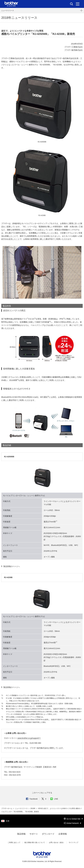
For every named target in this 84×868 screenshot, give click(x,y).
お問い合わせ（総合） (57, 843)
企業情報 (63, 834)
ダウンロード (48, 834)
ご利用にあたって (14, 843)
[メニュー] (78, 4)
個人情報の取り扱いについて (35, 843)
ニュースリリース (8, 11)
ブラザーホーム (7, 808)
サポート (34, 834)
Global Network (72, 823)
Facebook (32, 799)
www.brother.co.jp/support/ (28, 738)
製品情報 (21, 834)
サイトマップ (73, 843)
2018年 (33, 808)
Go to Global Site (73, 819)
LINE (54, 799)
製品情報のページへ (12, 566)
